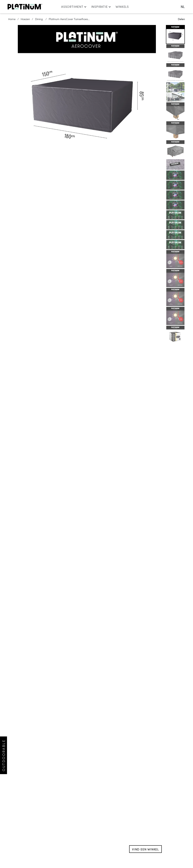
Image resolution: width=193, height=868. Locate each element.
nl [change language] (183, 7)
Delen (181, 19)
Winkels (122, 6)
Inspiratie (101, 6)
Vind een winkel (145, 849)
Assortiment (74, 6)
